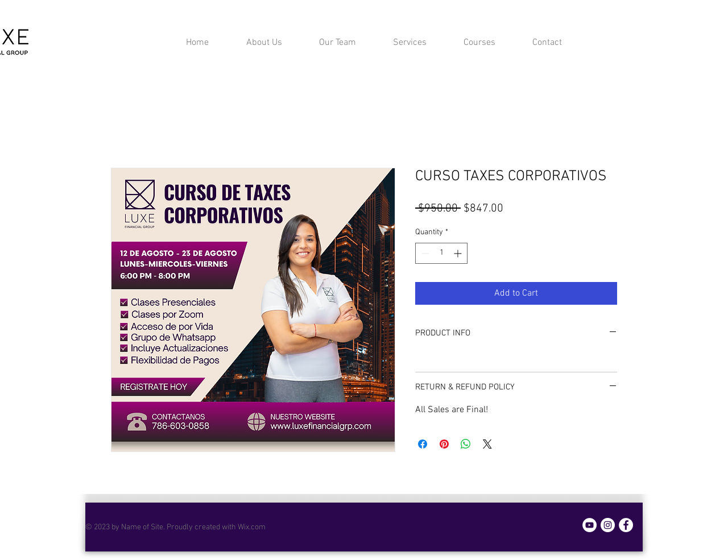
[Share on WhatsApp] (466, 444)
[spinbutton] (441, 253)
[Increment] (459, 253)
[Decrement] (424, 253)
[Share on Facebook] (423, 444)
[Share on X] (487, 444)
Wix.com (252, 527)
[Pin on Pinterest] (444, 444)
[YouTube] (590, 525)
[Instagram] (608, 525)
